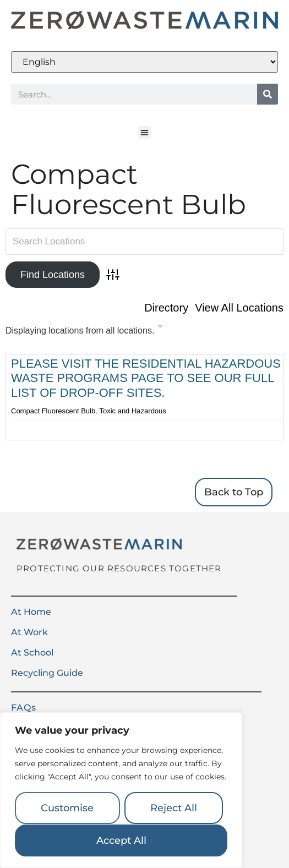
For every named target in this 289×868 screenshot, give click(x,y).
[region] (121, 790)
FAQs (24, 708)
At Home (31, 612)
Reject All (174, 809)
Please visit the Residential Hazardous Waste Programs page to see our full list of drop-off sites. (146, 378)
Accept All (121, 840)
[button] (144, 132)
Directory (166, 308)
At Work (29, 632)
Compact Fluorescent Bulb (53, 411)
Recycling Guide (47, 673)
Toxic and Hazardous (132, 411)
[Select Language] (144, 62)
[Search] (268, 94)
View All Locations (239, 308)
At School (32, 653)
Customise (67, 809)
